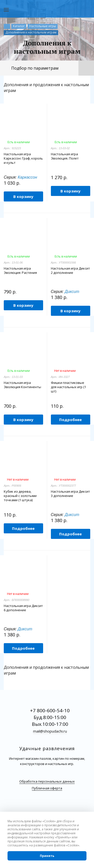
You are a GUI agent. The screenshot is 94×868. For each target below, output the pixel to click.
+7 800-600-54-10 (50, 710)
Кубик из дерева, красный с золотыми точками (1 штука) (20, 496)
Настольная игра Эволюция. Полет (65, 156)
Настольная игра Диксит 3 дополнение (70, 494)
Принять (47, 856)
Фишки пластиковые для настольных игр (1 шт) (68, 387)
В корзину (23, 196)
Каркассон (27, 177)
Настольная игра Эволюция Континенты (22, 385)
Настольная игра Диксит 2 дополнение (70, 271)
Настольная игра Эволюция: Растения (20, 271)
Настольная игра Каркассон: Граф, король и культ (23, 158)
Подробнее (70, 420)
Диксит (72, 292)
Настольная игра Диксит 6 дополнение (23, 608)
